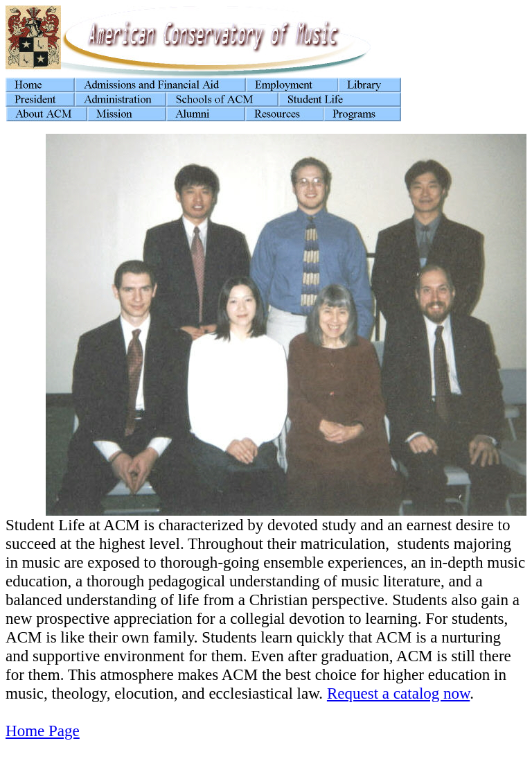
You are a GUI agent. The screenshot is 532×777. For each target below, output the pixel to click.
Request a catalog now (398, 693)
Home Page (43, 731)
